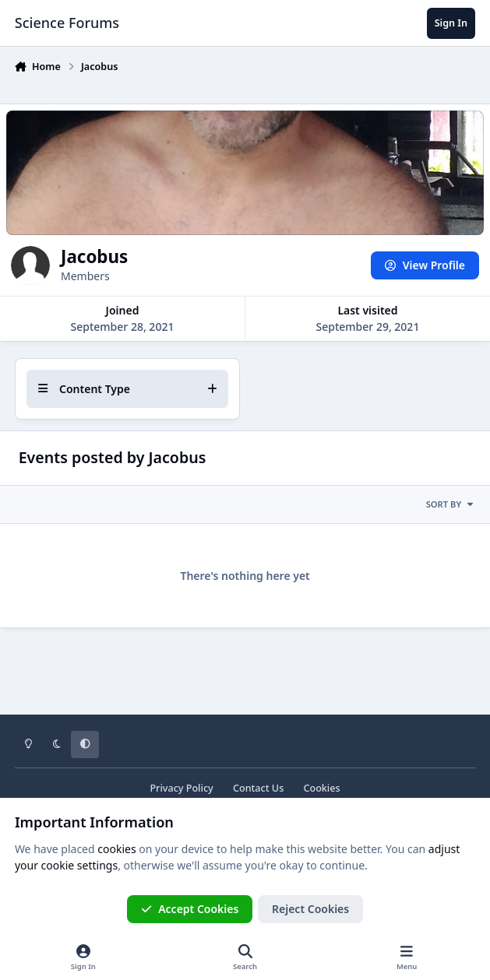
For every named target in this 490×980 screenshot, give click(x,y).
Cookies (321, 788)
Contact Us (258, 788)
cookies (116, 849)
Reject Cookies (310, 909)
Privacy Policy (181, 788)
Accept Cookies (190, 909)
